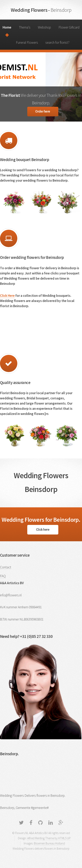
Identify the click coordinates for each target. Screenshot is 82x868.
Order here (43, 111)
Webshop (44, 27)
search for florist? (57, 43)
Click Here (7, 296)
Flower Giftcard (69, 27)
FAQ (3, 576)
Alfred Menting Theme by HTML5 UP (49, 838)
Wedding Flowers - (41, 10)
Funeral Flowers (27, 43)
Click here (43, 530)
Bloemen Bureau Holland (49, 843)
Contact (6, 567)
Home (7, 27)
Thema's (25, 27)
